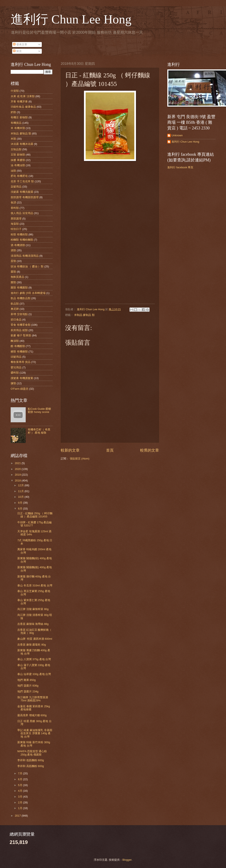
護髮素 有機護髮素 (22, 378)
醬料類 (15, 373)
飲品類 (15, 304)
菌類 (13, 282)
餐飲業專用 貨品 (21, 362)
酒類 (13, 250)
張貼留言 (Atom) (80, 459)
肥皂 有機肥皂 (19, 176)
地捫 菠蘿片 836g (28, 686)
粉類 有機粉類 (19, 234)
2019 (18, 475)
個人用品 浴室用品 (22, 213)
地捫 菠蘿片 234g (28, 691)
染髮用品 (16, 187)
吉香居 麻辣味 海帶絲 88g (33, 624)
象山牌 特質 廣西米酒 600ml (35, 639)
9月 (20, 503)
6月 (20, 779)
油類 (13, 171)
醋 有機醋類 (18, 346)
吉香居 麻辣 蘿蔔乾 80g (32, 645)
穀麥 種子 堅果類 (21, 335)
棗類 (13, 272)
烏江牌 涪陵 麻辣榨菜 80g (33, 609)
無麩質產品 (17, 277)
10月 (21, 497)
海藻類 (15, 224)
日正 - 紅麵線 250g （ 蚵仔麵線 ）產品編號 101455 (35, 515)
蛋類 (13, 261)
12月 (21, 485)
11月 (21, 491)
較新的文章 (70, 450)
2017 (18, 816)
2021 (18, 463)
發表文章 (20, 44)
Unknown (177, 135)
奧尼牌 (15, 309)
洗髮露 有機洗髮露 (22, 192)
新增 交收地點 (19, 314)
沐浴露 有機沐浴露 (22, 144)
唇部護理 (16, 219)
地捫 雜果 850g (27, 680)
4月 (20, 791)
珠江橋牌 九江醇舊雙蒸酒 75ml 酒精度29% (33, 699)
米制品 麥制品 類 (84, 315)
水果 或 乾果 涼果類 (23, 96)
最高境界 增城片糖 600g (32, 715)
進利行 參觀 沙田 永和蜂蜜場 (28, 293)
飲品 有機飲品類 (21, 298)
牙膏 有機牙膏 (19, 101)
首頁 (110, 450)
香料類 (15, 208)
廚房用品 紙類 (19, 330)
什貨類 (15, 91)
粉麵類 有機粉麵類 (22, 240)
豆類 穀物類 (18, 155)
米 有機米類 (18, 128)
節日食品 (16, 320)
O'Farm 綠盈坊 (20, 389)
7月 (20, 773)
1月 (20, 808)
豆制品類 (16, 149)
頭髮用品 (16, 357)
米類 (13, 139)
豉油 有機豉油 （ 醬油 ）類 (27, 266)
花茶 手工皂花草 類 (22, 181)
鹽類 (13, 383)
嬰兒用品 (16, 367)
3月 (20, 797)
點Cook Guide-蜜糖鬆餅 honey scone (39, 410)
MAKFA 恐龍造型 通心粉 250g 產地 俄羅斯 (32, 753)
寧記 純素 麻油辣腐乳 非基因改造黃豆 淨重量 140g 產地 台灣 (35, 733)
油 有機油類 (18, 165)
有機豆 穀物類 (19, 117)
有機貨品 (16, 123)
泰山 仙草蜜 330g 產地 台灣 (34, 674)
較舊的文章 (150, 450)
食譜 (13, 202)
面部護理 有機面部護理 (25, 197)
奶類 (13, 112)
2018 (18, 481)
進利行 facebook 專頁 (180, 167)
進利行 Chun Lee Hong (71, 19)
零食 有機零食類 (21, 325)
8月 (20, 509)
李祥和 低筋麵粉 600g (31, 760)
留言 (17, 51)
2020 (18, 469)
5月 (20, 785)
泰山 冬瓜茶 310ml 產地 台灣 (35, 585)
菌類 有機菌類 (19, 288)
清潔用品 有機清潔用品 (25, 256)
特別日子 (16, 229)
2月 (20, 802)
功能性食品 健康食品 (23, 107)
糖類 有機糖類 (19, 352)
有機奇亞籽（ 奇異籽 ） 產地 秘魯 (39, 431)
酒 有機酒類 (18, 245)
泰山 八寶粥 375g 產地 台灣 (34, 659)
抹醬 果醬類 (18, 160)
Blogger (127, 860)
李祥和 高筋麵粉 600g (31, 766)
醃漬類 (15, 341)
